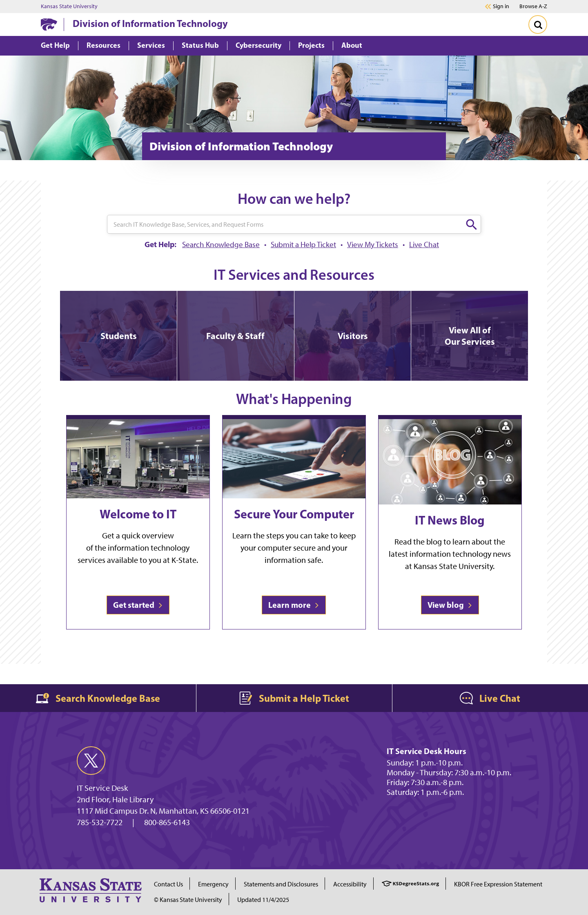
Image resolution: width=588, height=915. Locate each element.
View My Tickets (373, 244)
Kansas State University (69, 7)
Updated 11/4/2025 (263, 900)
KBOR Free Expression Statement (498, 884)
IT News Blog (450, 520)
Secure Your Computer (294, 514)
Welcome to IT (138, 514)
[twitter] (91, 761)
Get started (138, 605)
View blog (450, 605)
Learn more (294, 605)
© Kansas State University (188, 900)
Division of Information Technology (150, 23)
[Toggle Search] (538, 25)
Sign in (501, 7)
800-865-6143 (167, 822)
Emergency (213, 884)
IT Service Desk (102, 788)
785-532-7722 (100, 822)
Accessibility (350, 884)
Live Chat (424, 244)
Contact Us (168, 884)
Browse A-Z (533, 6)
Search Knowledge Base (221, 244)
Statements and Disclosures (281, 884)
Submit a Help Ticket (303, 244)
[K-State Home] (49, 24)
